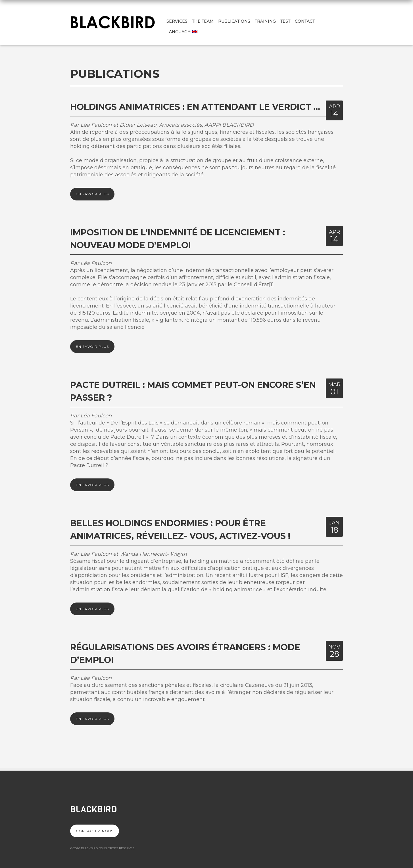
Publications (234, 21)
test (285, 21)
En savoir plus (92, 194)
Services (177, 21)
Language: (182, 32)
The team (203, 21)
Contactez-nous (95, 831)
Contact (305, 21)
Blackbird (94, 810)
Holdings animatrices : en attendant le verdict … (195, 107)
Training (265, 21)
